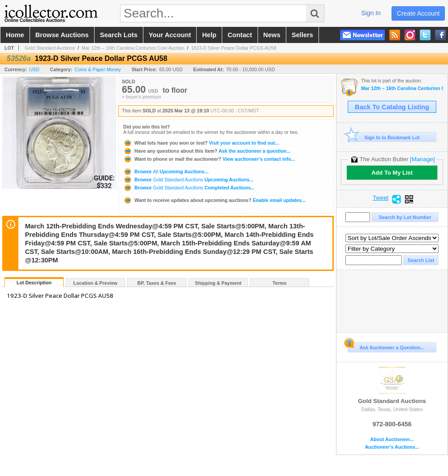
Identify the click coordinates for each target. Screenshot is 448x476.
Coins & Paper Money (98, 69)
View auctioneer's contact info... (209, 159)
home (15, 35)
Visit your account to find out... (201, 143)
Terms (279, 283)
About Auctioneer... (392, 440)
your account (170, 35)
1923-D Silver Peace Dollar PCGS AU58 (234, 48)
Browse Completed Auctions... (189, 188)
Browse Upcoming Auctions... (166, 172)
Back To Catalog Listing (392, 107)
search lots (119, 35)
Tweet (381, 198)
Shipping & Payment (218, 283)
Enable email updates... (214, 200)
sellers (302, 35)
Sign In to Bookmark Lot (384, 137)
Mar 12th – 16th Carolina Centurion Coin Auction (133, 48)
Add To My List (392, 173)
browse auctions (62, 35)
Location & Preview (95, 283)
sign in (371, 13)
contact (240, 35)
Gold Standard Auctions (50, 48)
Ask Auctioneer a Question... (386, 346)
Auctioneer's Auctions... (392, 447)
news (272, 35)
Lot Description (34, 283)
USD (34, 69)
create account (418, 13)
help (209, 35)
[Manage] (422, 159)
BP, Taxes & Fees (157, 283)
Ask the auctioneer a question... (207, 151)
